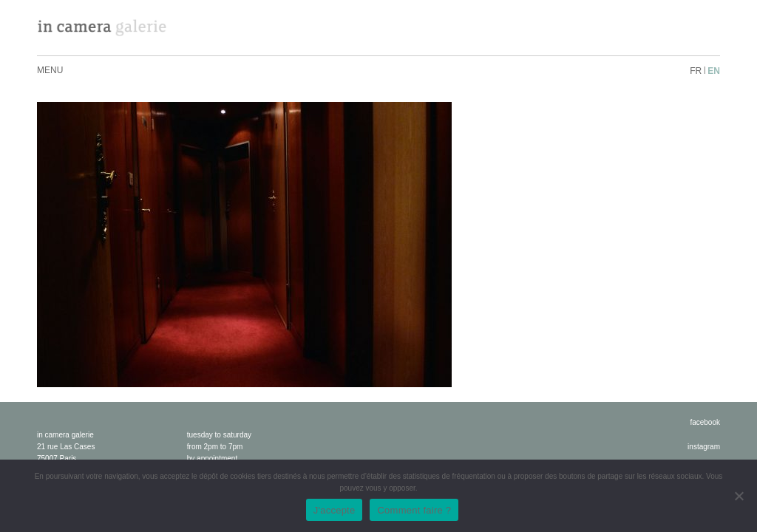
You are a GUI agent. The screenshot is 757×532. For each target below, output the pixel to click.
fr (696, 71)
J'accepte (335, 510)
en (714, 71)
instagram (704, 447)
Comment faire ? (414, 510)
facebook (705, 422)
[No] (739, 496)
